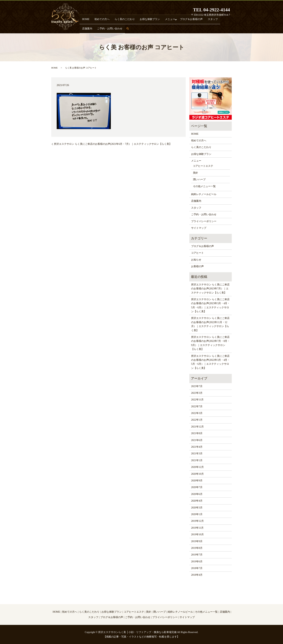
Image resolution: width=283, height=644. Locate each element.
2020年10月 (197, 474)
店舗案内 (196, 28)
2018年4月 (197, 575)
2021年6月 (197, 440)
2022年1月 (197, 420)
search (231, 30)
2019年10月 (197, 534)
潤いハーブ (199, 179)
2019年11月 (197, 528)
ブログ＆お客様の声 (169, 28)
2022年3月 (197, 413)
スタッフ (185, 28)
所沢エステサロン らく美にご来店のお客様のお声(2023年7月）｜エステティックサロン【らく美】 (210, 289)
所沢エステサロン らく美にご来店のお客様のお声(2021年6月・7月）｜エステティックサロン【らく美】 (113, 144)
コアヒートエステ (203, 166)
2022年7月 (197, 406)
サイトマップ (199, 228)
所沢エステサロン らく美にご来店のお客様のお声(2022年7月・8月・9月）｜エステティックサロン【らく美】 (211, 343)
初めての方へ (98, 28)
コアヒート (197, 253)
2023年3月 (197, 393)
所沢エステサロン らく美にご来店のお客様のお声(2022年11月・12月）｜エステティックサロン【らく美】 (210, 324)
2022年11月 (197, 400)
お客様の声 (197, 266)
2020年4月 (197, 501)
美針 (195, 173)
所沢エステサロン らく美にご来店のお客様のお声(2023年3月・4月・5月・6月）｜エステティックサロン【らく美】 (211, 305)
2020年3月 (197, 508)
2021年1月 (197, 460)
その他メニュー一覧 (204, 186)
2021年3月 (197, 454)
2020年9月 (197, 481)
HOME (85, 28)
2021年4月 (197, 447)
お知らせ (196, 260)
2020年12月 (197, 467)
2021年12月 (197, 427)
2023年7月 (197, 386)
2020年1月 (197, 514)
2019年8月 (197, 548)
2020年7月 (197, 487)
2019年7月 (197, 555)
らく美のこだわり (116, 28)
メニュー (151, 28)
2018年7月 (197, 568)
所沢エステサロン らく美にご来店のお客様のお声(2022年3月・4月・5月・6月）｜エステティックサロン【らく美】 (211, 362)
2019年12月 (197, 521)
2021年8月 (197, 433)
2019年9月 (197, 541)
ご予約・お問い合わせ (214, 28)
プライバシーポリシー (204, 221)
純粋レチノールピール (204, 194)
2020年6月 (197, 494)
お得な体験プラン (135, 28)
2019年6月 (197, 562)
